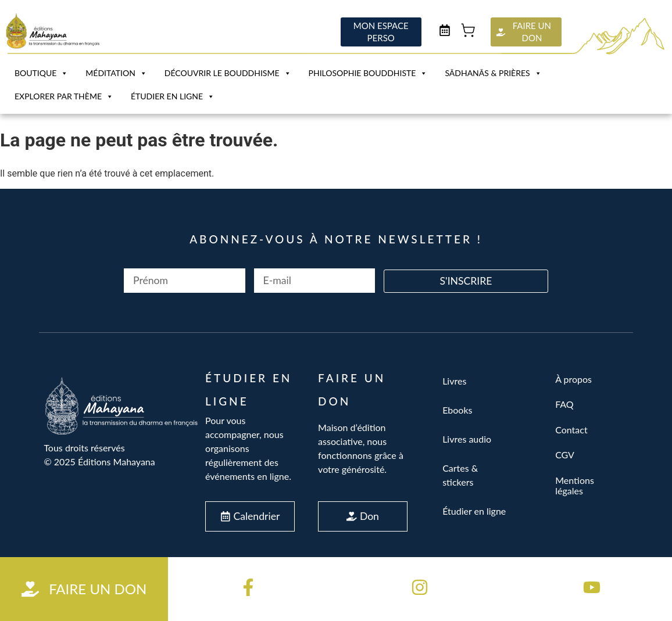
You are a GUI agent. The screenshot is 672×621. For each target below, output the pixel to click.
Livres (454, 381)
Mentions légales (575, 485)
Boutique (41, 73)
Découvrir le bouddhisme (228, 73)
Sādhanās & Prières (493, 73)
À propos (573, 379)
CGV (565, 455)
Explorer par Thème (64, 96)
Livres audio (467, 439)
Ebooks (457, 410)
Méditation (116, 73)
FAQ (564, 404)
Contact (571, 430)
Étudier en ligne (173, 96)
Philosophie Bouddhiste (368, 73)
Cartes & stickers (460, 475)
